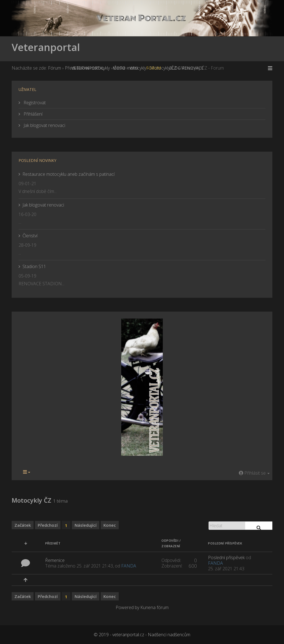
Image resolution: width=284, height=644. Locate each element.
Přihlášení (32, 114)
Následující (86, 525)
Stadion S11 (34, 266)
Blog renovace (187, 68)
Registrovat (34, 103)
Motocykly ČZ (31, 500)
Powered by (127, 607)
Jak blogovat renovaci (44, 125)
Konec (110, 525)
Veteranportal (46, 47)
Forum (154, 68)
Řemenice (55, 560)
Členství (30, 236)
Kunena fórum (154, 607)
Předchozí (48, 525)
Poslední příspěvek (226, 558)
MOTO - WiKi (125, 68)
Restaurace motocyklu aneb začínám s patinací (69, 174)
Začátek (23, 525)
